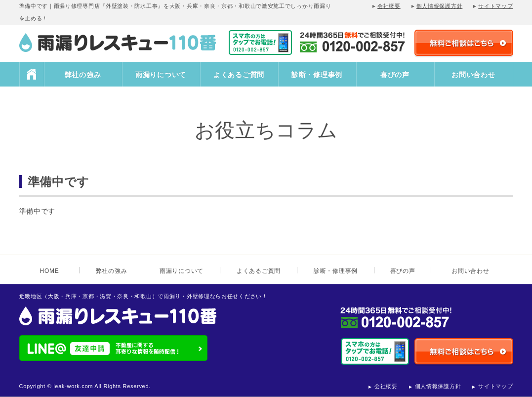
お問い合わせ (473, 75)
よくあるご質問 (239, 75)
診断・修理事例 (317, 75)
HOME (32, 74)
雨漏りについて (161, 75)
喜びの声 (395, 75)
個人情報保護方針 (440, 6)
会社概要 (389, 6)
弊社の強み (83, 75)
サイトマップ (495, 6)
